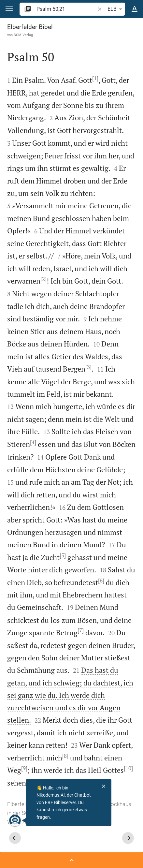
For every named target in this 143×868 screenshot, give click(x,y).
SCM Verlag (23, 35)
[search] (66, 9)
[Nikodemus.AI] (15, 820)
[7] (81, 630)
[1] (95, 78)
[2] (43, 279)
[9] (24, 768)
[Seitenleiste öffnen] (71, 860)
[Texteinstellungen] (135, 9)
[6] (101, 581)
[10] (128, 768)
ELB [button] (116, 9)
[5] (63, 555)
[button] (9, 9)
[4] (33, 442)
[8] (65, 756)
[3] (88, 367)
